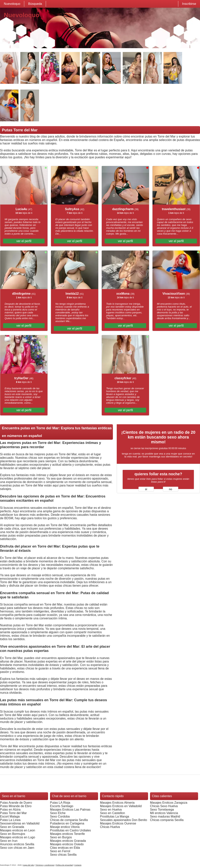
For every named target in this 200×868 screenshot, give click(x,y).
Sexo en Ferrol (60, 851)
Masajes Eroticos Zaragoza (169, 803)
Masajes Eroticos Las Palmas (70, 810)
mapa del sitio (28, 865)
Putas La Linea (10, 820)
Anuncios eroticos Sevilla (17, 844)
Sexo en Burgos (61, 837)
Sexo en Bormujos (13, 834)
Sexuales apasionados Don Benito (124, 820)
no (171, 489)
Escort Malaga (10, 816)
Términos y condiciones (45, 865)
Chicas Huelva (110, 827)
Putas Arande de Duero (16, 803)
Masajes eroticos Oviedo (67, 844)
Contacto (78, 865)
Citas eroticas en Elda (65, 848)
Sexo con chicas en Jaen (17, 848)
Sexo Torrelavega (162, 810)
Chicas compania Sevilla (167, 820)
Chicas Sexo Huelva (164, 806)
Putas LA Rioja (60, 803)
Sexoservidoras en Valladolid (20, 823)
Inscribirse (189, 4)
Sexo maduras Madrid (165, 816)
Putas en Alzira (10, 810)
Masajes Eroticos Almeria (117, 803)
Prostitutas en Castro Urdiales (70, 830)
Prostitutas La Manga (115, 816)
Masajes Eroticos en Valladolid (121, 806)
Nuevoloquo (12, 4)
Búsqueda (35, 4)
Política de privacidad (64, 865)
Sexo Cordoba (60, 816)
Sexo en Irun (9, 841)
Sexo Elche (58, 813)
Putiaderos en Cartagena (67, 823)
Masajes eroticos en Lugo (17, 837)
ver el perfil (24, 241)
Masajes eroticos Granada (68, 841)
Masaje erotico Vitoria (65, 827)
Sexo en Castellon (112, 813)
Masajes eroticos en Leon (17, 830)
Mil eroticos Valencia (164, 813)
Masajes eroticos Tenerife (67, 834)
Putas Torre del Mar (13, 813)
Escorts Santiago (62, 806)
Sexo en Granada (12, 827)
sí (146, 489)
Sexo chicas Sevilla (63, 855)
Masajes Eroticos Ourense (118, 823)
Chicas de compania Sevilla (69, 820)
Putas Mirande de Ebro (16, 806)
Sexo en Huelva (111, 810)
